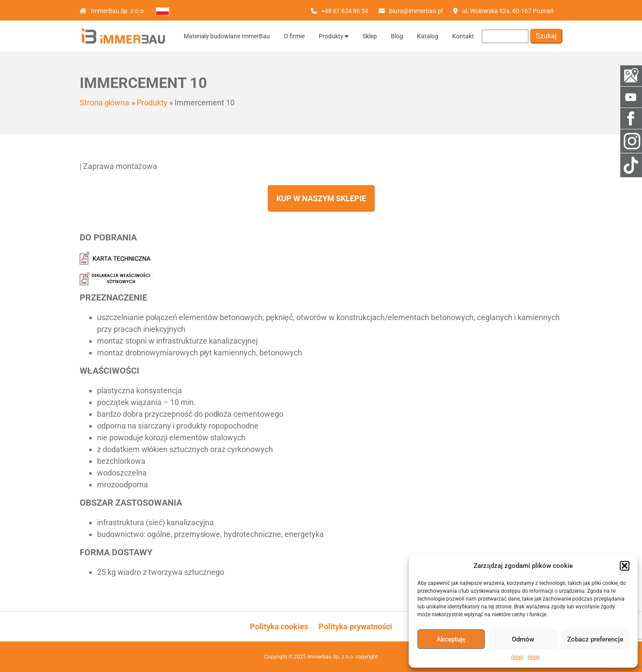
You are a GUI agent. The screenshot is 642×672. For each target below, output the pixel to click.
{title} (517, 657)
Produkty (334, 36)
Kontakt (463, 36)
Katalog (428, 36)
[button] (625, 566)
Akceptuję (451, 639)
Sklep (370, 36)
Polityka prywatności (355, 626)
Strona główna (105, 103)
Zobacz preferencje (595, 639)
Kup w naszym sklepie (321, 198)
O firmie (294, 36)
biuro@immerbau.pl (416, 11)
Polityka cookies (279, 626)
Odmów (523, 639)
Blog (397, 36)
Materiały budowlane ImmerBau (227, 36)
